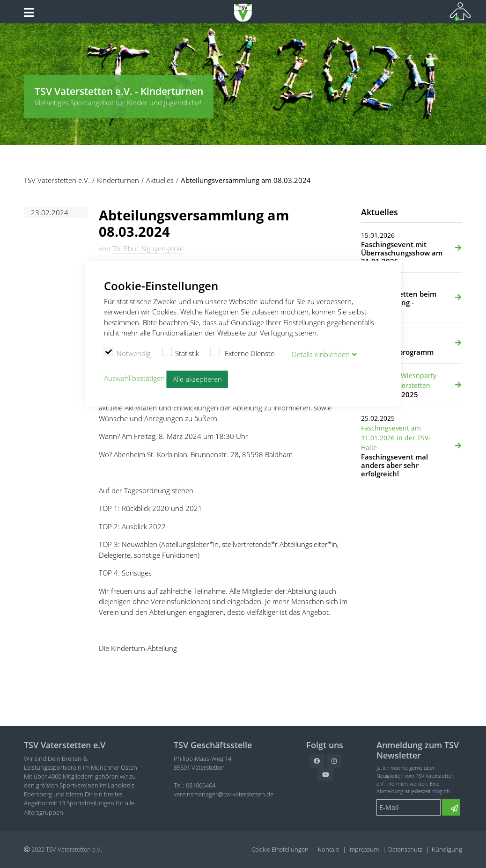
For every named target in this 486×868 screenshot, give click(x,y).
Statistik (180, 352)
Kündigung (447, 849)
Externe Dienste (243, 352)
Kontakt (328, 849)
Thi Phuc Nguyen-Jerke (148, 248)
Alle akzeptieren (197, 379)
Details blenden (321, 354)
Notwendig (128, 352)
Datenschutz (405, 849)
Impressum (364, 849)
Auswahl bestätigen (134, 378)
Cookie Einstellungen (280, 849)
